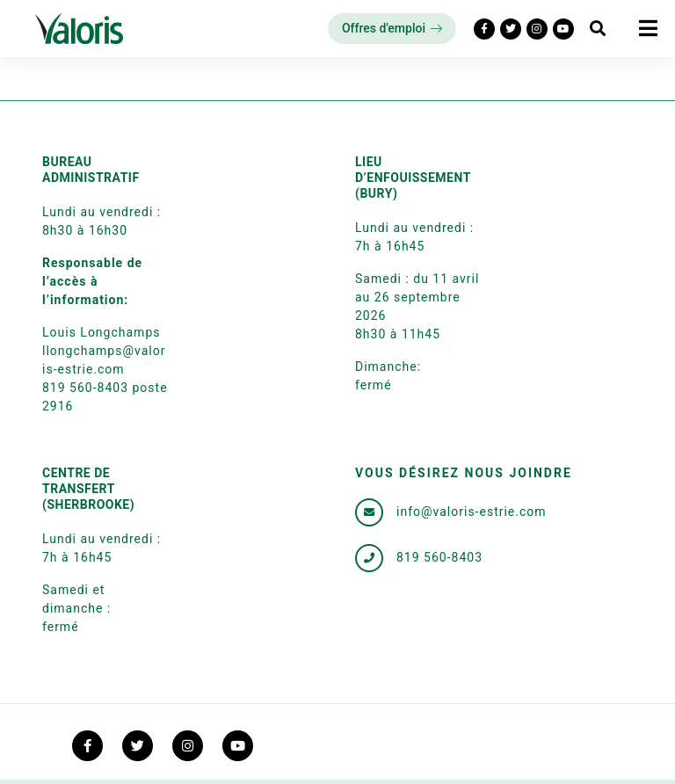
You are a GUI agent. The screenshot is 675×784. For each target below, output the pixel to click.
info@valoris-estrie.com (472, 512)
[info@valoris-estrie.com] (369, 512)
